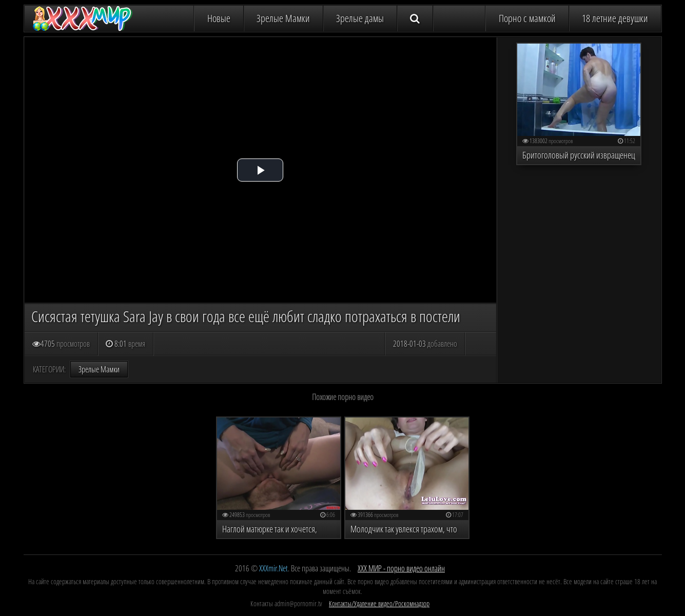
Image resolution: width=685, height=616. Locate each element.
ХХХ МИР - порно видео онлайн (401, 568)
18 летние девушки (615, 18)
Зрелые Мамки (283, 18)
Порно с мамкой (527, 18)
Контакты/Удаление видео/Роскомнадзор (379, 603)
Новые (219, 18)
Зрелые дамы (360, 18)
